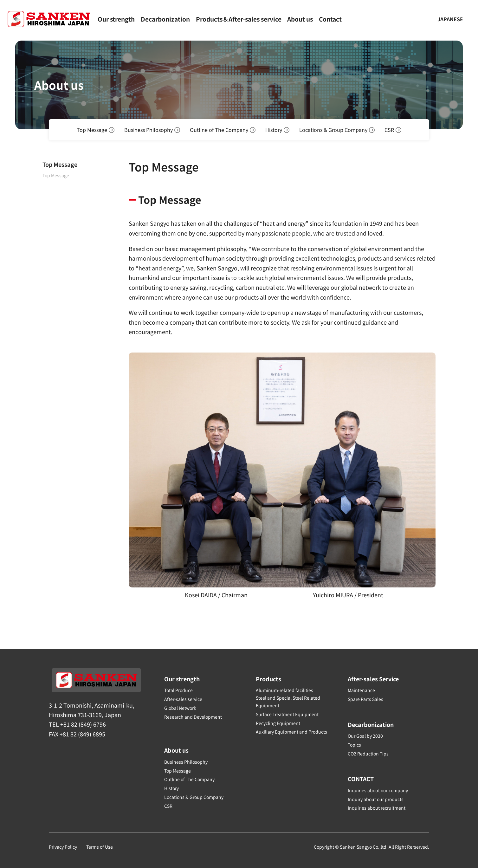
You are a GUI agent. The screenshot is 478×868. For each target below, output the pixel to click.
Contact (330, 19)
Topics (354, 745)
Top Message (56, 175)
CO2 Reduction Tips (368, 754)
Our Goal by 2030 (365, 736)
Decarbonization (165, 19)
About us (300, 19)
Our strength (116, 19)
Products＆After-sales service (239, 19)
